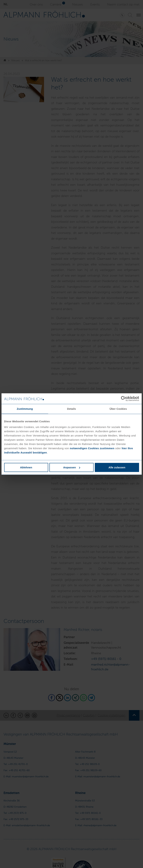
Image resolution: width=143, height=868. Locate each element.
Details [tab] (72, 409)
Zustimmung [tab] (25, 409)
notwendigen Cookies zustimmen (92, 448)
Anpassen (72, 467)
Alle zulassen (117, 467)
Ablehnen (26, 467)
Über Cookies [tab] (118, 409)
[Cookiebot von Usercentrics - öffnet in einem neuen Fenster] (123, 399)
